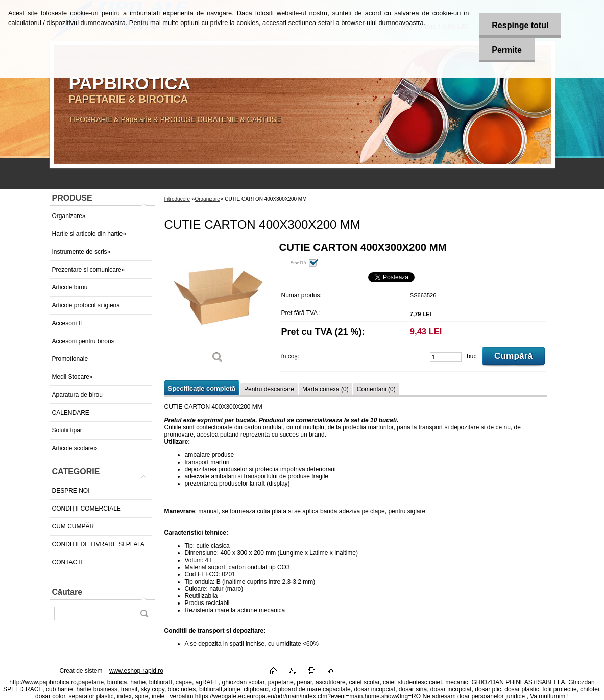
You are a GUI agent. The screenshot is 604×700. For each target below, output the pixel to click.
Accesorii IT (68, 323)
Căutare (67, 592)
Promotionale (70, 359)
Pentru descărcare (269, 389)
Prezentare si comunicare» (89, 270)
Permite (507, 50)
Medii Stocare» (73, 377)
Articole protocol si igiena (86, 305)
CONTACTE (69, 562)
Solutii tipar (67, 430)
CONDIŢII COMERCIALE (87, 509)
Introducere (177, 199)
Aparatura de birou (77, 395)
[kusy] (446, 357)
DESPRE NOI (71, 491)
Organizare (207, 199)
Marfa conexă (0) (325, 389)
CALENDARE (71, 413)
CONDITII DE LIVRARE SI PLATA (99, 544)
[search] (144, 613)
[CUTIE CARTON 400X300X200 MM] (218, 306)
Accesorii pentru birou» (83, 341)
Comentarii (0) (376, 389)
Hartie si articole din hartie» (89, 234)
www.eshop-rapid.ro (136, 671)
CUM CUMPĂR (73, 526)
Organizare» (69, 216)
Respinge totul (520, 25)
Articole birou (70, 287)
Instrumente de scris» (81, 252)
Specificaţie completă (202, 388)
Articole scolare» (75, 448)
